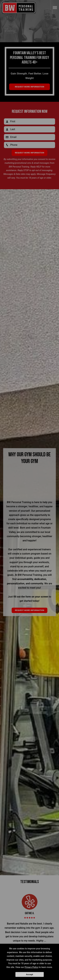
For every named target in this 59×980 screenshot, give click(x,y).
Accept (29, 974)
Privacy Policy (31, 967)
